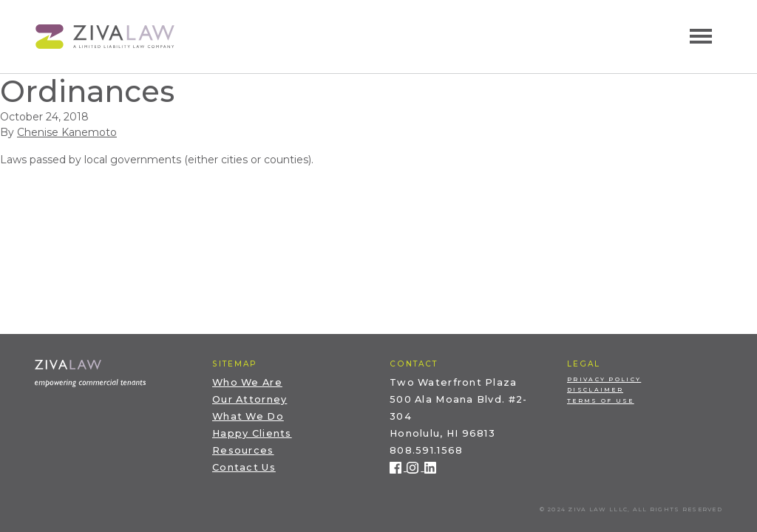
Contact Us (244, 467)
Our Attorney (249, 399)
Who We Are (247, 382)
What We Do (248, 416)
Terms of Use (601, 401)
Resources (243, 450)
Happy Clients (252, 433)
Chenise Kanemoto (67, 132)
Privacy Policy (604, 379)
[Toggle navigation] (701, 36)
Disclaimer (595, 390)
